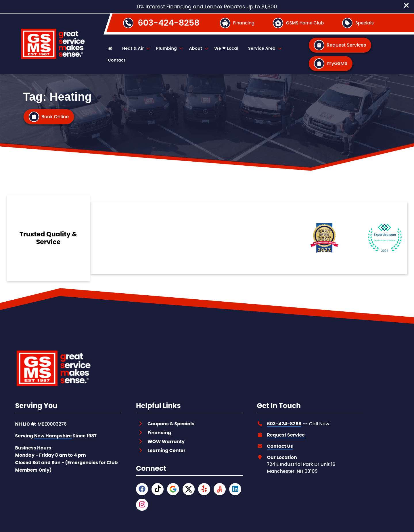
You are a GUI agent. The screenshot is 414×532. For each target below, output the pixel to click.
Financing (159, 433)
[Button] (237, 23)
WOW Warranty (166, 442)
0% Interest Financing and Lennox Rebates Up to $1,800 (207, 6)
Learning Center (166, 450)
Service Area (264, 48)
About (198, 48)
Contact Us (280, 446)
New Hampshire (53, 436)
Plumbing (169, 48)
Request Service (286, 435)
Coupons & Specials (171, 424)
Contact (117, 60)
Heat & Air (136, 48)
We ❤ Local (226, 48)
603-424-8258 (169, 23)
